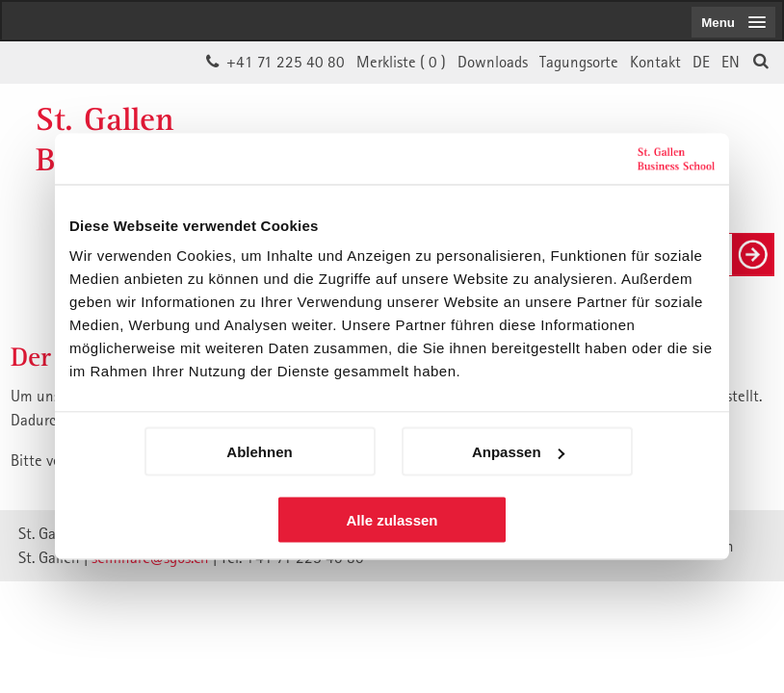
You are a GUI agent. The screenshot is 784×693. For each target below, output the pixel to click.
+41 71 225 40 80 (286, 62)
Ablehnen (259, 452)
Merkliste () (401, 62)
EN (731, 62)
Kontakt (655, 62)
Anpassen (518, 452)
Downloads (493, 62)
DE (701, 62)
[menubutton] (733, 22)
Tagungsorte (579, 62)
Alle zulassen (392, 520)
